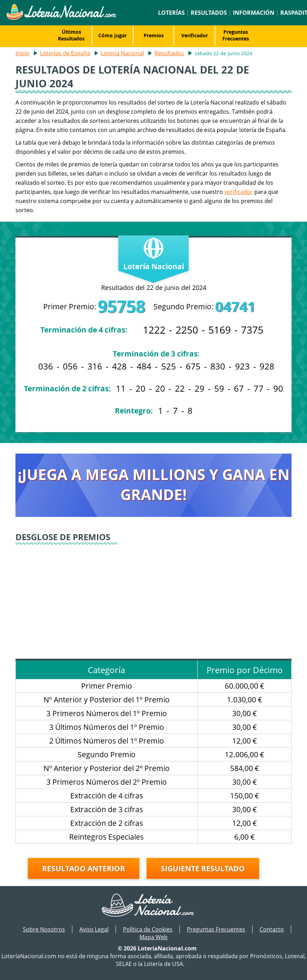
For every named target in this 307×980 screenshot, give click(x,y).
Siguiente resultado (203, 868)
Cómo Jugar (113, 35)
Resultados (209, 13)
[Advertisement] (154, 599)
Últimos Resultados (71, 35)
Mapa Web (153, 937)
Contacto (272, 929)
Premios (154, 35)
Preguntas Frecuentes (236, 35)
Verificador (195, 35)
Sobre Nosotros (44, 929)
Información (254, 13)
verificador (239, 192)
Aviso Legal (94, 929)
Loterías (171, 13)
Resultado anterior (84, 868)
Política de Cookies (148, 929)
